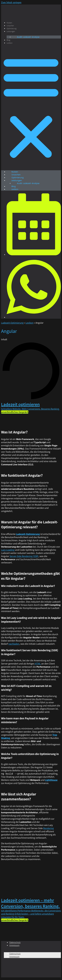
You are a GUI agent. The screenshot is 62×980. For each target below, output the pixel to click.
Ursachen (10, 26)
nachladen (14, 644)
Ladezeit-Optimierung (12, 323)
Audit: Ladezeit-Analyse (28, 37)
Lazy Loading (8, 550)
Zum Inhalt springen (11, 2)
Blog (8, 40)
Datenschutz (15, 943)
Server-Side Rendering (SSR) (24, 556)
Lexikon (10, 43)
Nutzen (9, 23)
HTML (38, 664)
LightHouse (51, 780)
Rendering (48, 828)
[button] (31, 107)
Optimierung (12, 28)
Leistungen (11, 31)
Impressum (14, 945)
